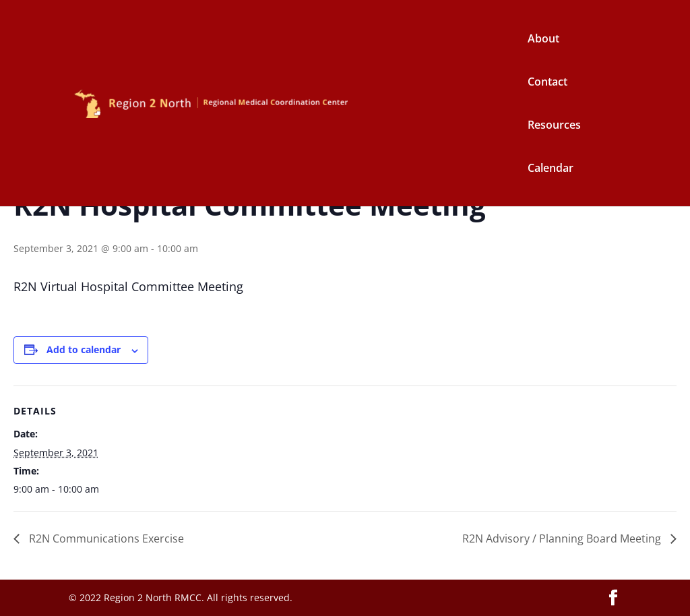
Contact (547, 83)
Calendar (551, 169)
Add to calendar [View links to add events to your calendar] (84, 349)
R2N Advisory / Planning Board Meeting (563, 538)
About (543, 40)
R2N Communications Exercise (105, 538)
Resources (554, 126)
